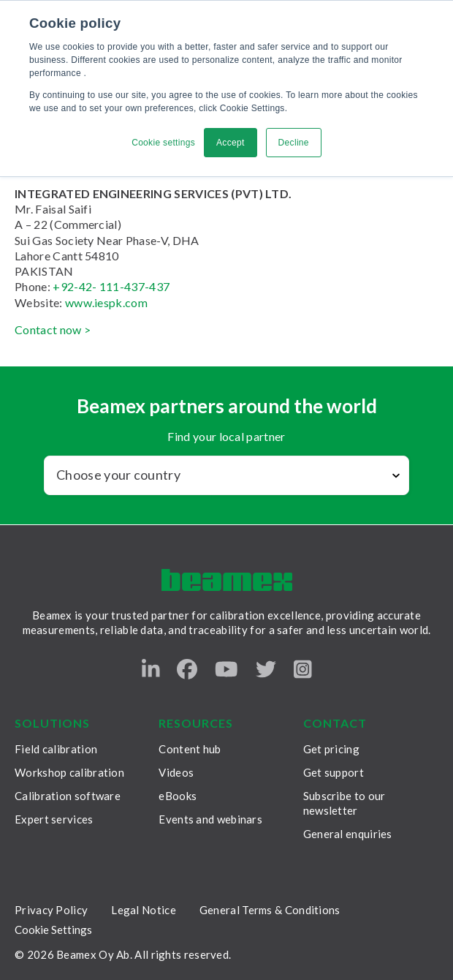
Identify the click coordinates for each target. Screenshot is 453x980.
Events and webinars (210, 819)
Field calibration (56, 749)
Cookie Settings (53, 930)
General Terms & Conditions (270, 910)
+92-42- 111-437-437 (111, 286)
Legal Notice (144, 910)
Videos (176, 772)
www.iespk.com (106, 302)
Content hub (190, 749)
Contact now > (53, 329)
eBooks (178, 796)
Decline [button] (294, 143)
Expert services (54, 819)
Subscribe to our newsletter (344, 803)
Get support (334, 772)
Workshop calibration (69, 772)
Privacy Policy (51, 910)
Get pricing (331, 749)
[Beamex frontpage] (227, 580)
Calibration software (68, 796)
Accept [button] (231, 143)
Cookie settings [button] (163, 143)
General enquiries (348, 834)
